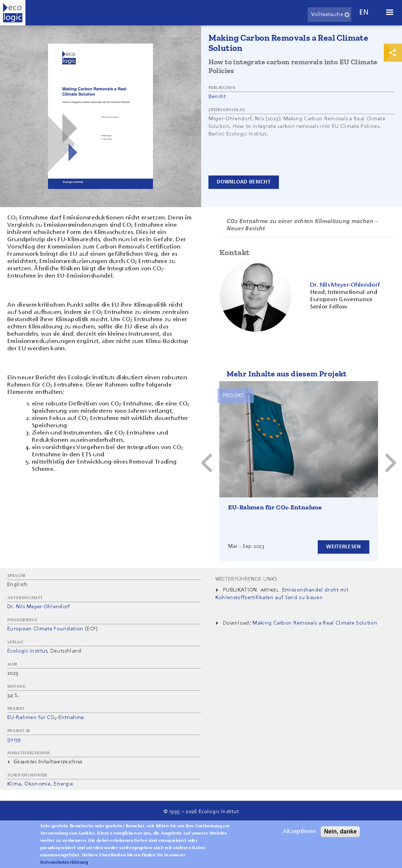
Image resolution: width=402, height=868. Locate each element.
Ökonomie (38, 784)
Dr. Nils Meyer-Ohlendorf (39, 607)
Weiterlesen (343, 547)
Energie (63, 784)
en (364, 13)
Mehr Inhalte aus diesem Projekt (287, 374)
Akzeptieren (300, 834)
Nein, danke (340, 834)
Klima (14, 784)
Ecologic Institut (27, 651)
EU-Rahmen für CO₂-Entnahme (275, 507)
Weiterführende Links (246, 579)
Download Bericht (244, 182)
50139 (14, 740)
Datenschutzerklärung (64, 865)
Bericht (217, 97)
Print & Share (393, 53)
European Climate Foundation (45, 629)
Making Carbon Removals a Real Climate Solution (315, 623)
